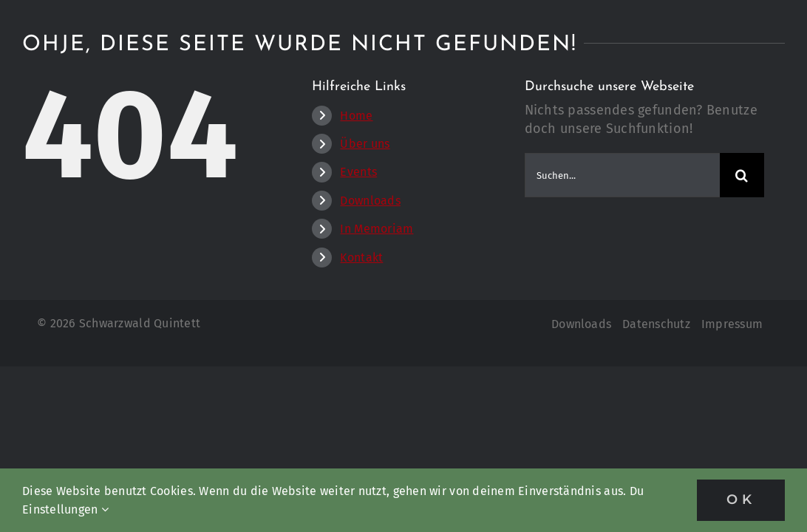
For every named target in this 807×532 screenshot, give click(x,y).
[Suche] (742, 175)
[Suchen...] (622, 175)
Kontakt (361, 258)
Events (358, 172)
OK (741, 499)
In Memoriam (377, 229)
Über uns (365, 144)
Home (356, 116)
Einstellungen (65, 509)
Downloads (370, 201)
